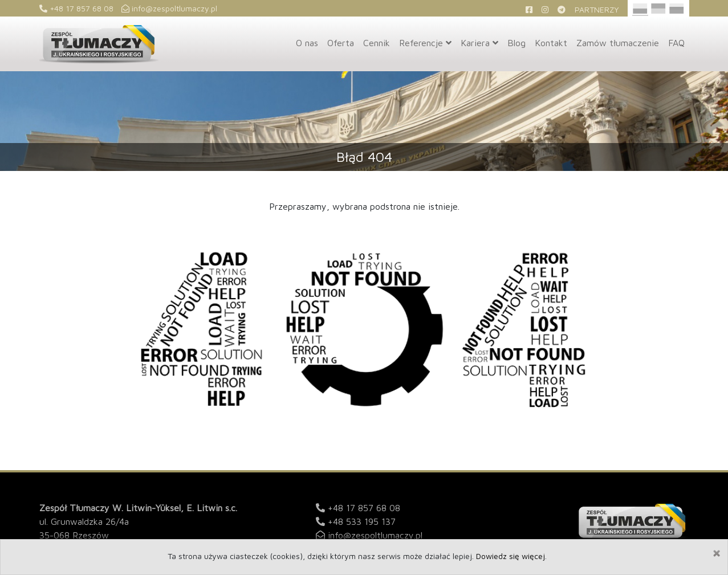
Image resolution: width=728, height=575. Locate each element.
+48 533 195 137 (362, 521)
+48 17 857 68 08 (76, 8)
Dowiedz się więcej (511, 556)
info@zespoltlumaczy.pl (169, 8)
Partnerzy (597, 9)
